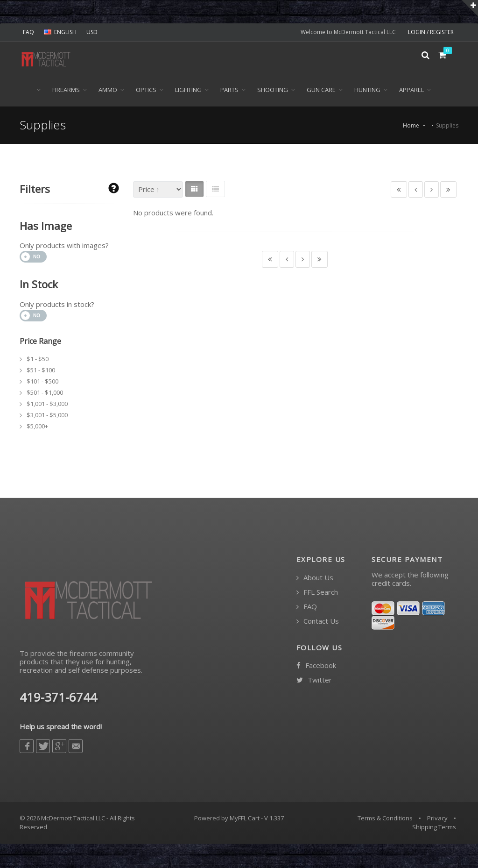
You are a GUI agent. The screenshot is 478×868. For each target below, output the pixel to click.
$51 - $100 (41, 371)
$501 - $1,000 (45, 393)
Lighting (188, 91)
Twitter (314, 681)
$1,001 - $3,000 (47, 405)
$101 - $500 (42, 382)
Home (411, 127)
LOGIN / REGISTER (431, 32)
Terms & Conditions (385, 819)
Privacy (437, 819)
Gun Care (321, 91)
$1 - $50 (38, 360)
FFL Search (317, 593)
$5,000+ (37, 427)
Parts (229, 91)
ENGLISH (60, 32)
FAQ (28, 32)
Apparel (411, 91)
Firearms (66, 91)
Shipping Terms (434, 828)
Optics (146, 91)
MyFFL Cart (245, 819)
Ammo (108, 91)
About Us (315, 579)
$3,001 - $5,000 (47, 416)
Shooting (273, 91)
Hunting (367, 91)
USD (92, 32)
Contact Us (318, 622)
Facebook (316, 666)
